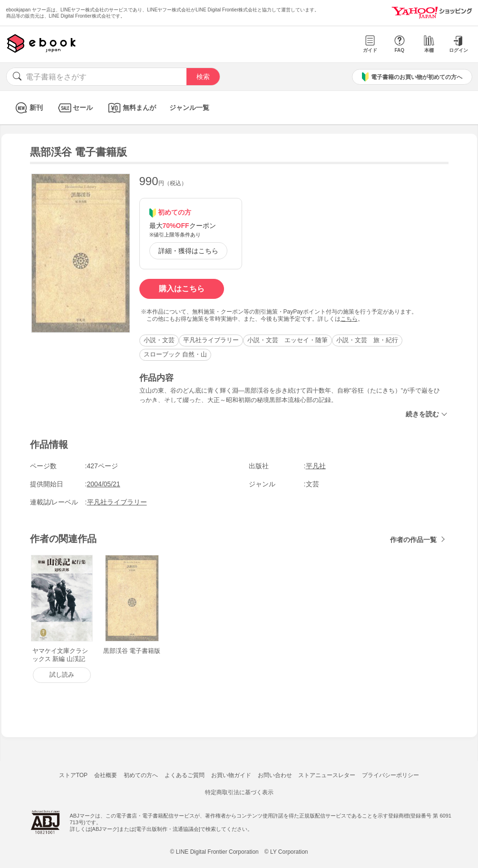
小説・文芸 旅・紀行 (367, 340)
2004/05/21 (104, 484)
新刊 (28, 108)
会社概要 (106, 775)
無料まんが (131, 108)
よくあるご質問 (185, 775)
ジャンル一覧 (189, 108)
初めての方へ (141, 775)
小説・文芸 (159, 340)
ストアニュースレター (327, 775)
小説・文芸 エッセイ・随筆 (288, 340)
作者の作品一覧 (413, 540)
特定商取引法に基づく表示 (239, 792)
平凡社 (316, 466)
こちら (349, 319)
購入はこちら (182, 289)
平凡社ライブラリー (211, 340)
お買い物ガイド (231, 775)
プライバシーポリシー (390, 775)
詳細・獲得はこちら (188, 251)
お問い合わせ (275, 775)
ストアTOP (73, 775)
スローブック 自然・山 (176, 354)
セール (74, 108)
